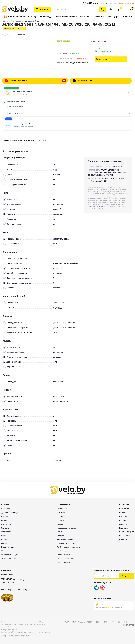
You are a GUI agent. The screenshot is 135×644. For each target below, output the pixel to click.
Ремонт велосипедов (65, 540)
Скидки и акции (63, 509)
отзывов (108, 608)
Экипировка (6, 532)
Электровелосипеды (9, 555)
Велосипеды (46, 17)
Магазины (61, 513)
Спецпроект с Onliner (65, 559)
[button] (67, 125)
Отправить (127, 576)
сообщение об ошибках (96, 207)
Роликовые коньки (9, 547)
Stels (55, 170)
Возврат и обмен (64, 555)
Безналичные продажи (66, 544)
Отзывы (43, 141)
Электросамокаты (8, 559)
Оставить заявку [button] (102, 59)
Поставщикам (125, 536)
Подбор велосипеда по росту (20, 17)
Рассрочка (61, 517)
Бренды (60, 532)
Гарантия (61, 536)
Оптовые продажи (126, 532)
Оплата (60, 524)
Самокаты (99, 17)
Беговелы (85, 17)
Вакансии (123, 517)
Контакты (123, 540)
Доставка (61, 521)
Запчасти (127, 17)
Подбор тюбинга (63, 563)
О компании (124, 509)
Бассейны (5, 536)
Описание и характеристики (18, 141)
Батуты (4, 540)
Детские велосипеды (66, 17)
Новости (123, 513)
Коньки (4, 544)
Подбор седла (63, 551)
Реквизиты (124, 528)
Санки (4, 551)
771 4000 (88, 3)
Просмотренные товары (67, 528)
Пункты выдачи (7, 575)
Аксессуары (113, 17)
